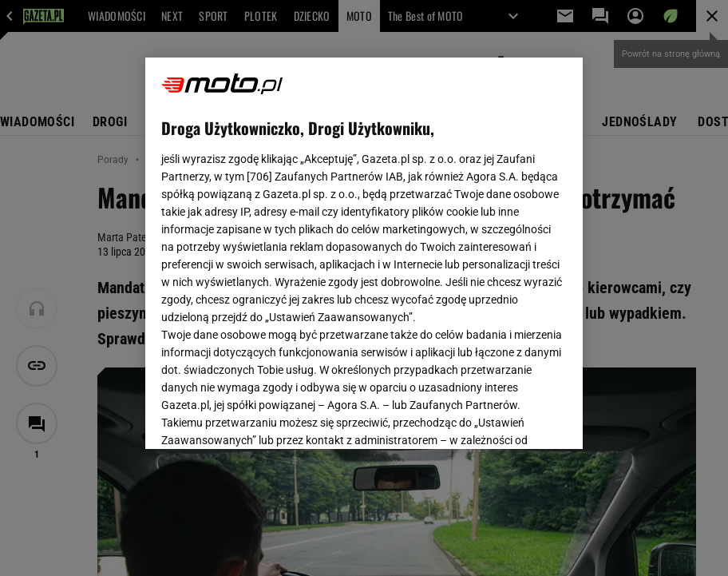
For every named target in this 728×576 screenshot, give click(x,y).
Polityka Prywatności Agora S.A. (364, 255)
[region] (364, 253)
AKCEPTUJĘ (512, 418)
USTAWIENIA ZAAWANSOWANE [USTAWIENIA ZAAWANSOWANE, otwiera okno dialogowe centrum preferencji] (266, 417)
